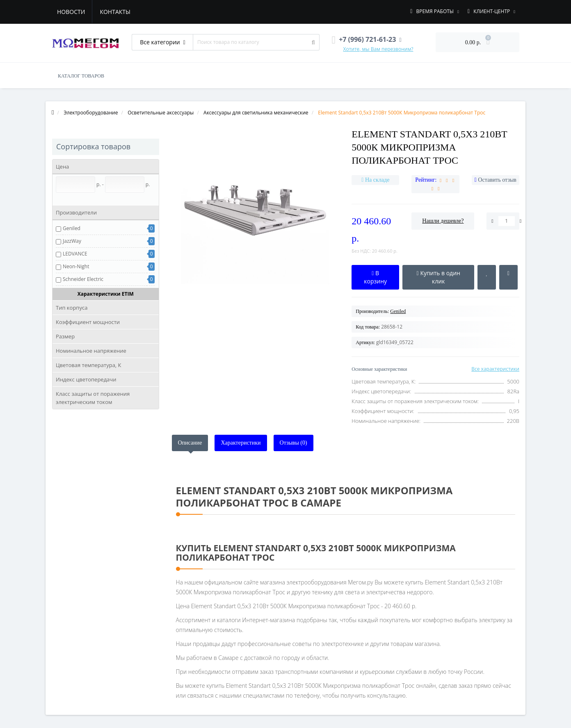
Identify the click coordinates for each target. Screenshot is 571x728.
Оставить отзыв (497, 180)
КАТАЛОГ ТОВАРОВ (81, 76)
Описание (190, 443)
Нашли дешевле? (443, 221)
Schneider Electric (83, 279)
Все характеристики (495, 369)
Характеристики (241, 443)
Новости (71, 12)
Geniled (72, 228)
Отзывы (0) (293, 443)
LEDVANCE (75, 254)
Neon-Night (76, 266)
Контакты (115, 12)
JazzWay (72, 241)
